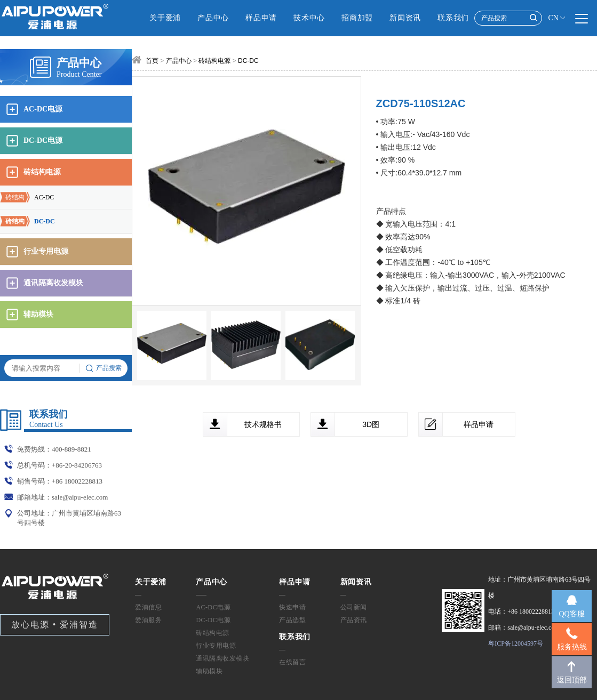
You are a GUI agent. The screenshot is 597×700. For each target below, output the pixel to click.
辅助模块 (209, 671)
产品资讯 (354, 620)
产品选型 (292, 620)
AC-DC (27, 197)
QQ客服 (571, 614)
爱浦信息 (148, 607)
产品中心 (213, 18)
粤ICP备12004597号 (516, 643)
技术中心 (309, 18)
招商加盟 (357, 18)
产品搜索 (104, 368)
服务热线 (572, 647)
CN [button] (557, 18)
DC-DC (27, 221)
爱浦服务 (148, 620)
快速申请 (292, 607)
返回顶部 (572, 680)
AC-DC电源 (213, 607)
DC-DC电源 (213, 620)
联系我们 (453, 18)
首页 (152, 61)
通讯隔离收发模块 (222, 658)
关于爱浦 (165, 18)
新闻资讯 (405, 18)
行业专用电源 (216, 646)
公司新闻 (354, 607)
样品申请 (261, 18)
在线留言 (292, 662)
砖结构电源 (214, 61)
